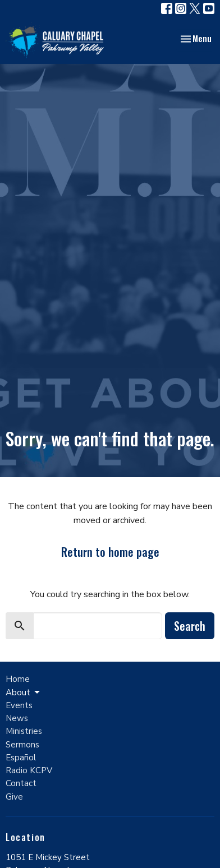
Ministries (24, 731)
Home (18, 679)
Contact (21, 783)
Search (190, 626)
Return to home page (110, 552)
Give (14, 797)
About (24, 693)
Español (21, 758)
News (17, 718)
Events (19, 705)
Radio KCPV (29, 770)
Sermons (22, 745)
